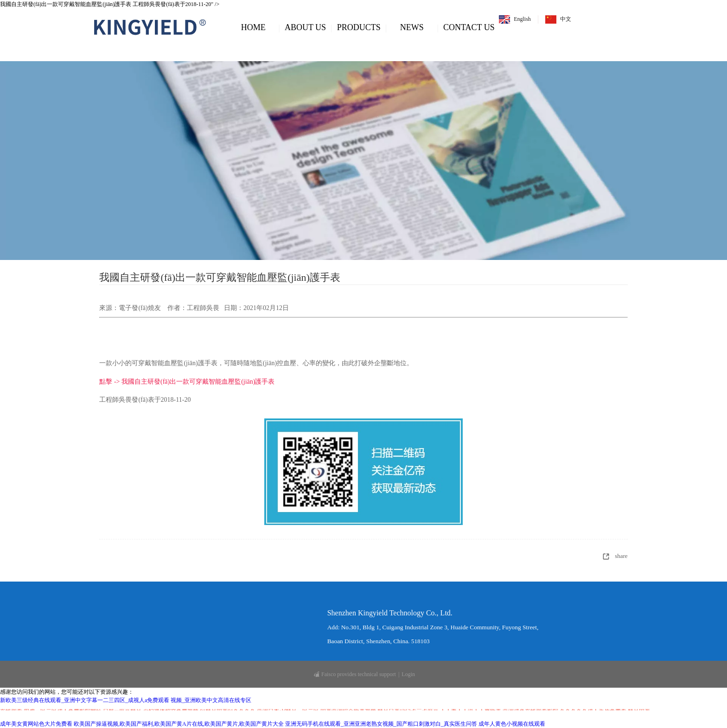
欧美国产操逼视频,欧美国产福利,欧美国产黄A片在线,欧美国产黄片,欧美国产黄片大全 (179, 724)
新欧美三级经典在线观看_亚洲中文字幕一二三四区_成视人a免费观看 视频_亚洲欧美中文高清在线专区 (126, 700)
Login (408, 674)
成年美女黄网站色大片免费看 (36, 724)
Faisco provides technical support (355, 674)
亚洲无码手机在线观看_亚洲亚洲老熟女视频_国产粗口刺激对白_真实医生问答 (381, 724)
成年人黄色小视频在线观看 (512, 724)
